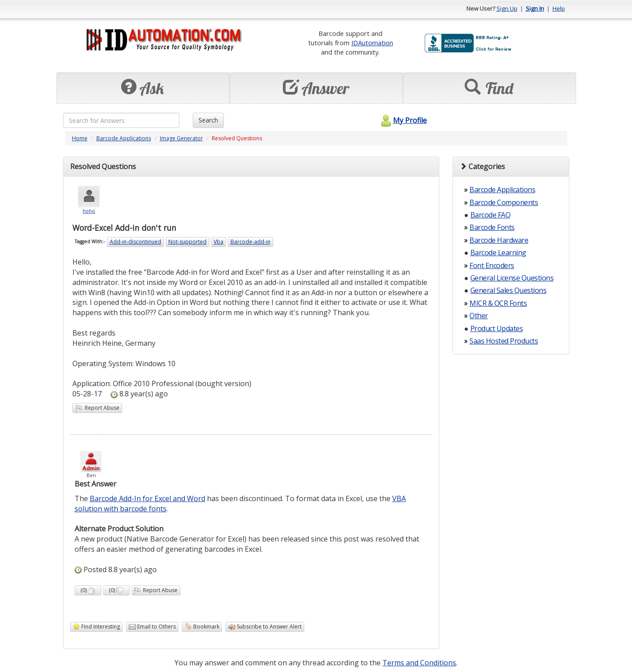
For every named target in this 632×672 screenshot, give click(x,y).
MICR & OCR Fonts (498, 303)
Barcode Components (504, 202)
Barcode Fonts (492, 227)
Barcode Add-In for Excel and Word (147, 498)
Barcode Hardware (499, 240)
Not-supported (187, 242)
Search (208, 120)
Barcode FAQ (491, 215)
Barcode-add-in (250, 242)
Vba (219, 242)
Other (479, 316)
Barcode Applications (124, 138)
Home (80, 138)
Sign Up (507, 8)
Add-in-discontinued (135, 242)
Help (559, 8)
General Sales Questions (509, 290)
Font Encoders (492, 265)
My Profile (403, 120)
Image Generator (181, 138)
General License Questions (512, 278)
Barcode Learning (498, 253)
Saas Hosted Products (504, 341)
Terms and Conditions (419, 663)
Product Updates (497, 328)
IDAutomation (372, 43)
